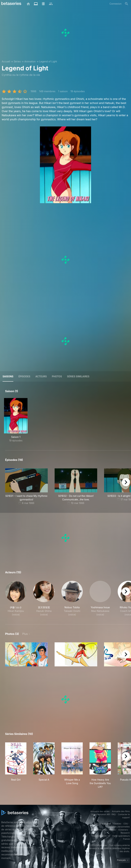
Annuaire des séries (100, 811)
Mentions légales (103, 824)
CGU (126, 824)
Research (125, 833)
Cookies (117, 824)
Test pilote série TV (101, 836)
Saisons (8, 376)
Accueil (6, 61)
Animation (30, 61)
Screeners (123, 830)
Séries (17, 61)
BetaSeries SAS (99, 830)
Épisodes (24, 376)
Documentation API (101, 814)
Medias (112, 830)
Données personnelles (119, 827)
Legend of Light (48, 61)
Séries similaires (78, 376)
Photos (57, 376)
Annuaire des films (121, 811)
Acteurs (41, 376)
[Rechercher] (127, 4)
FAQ (114, 814)
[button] (16, 599)
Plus (25, 634)
